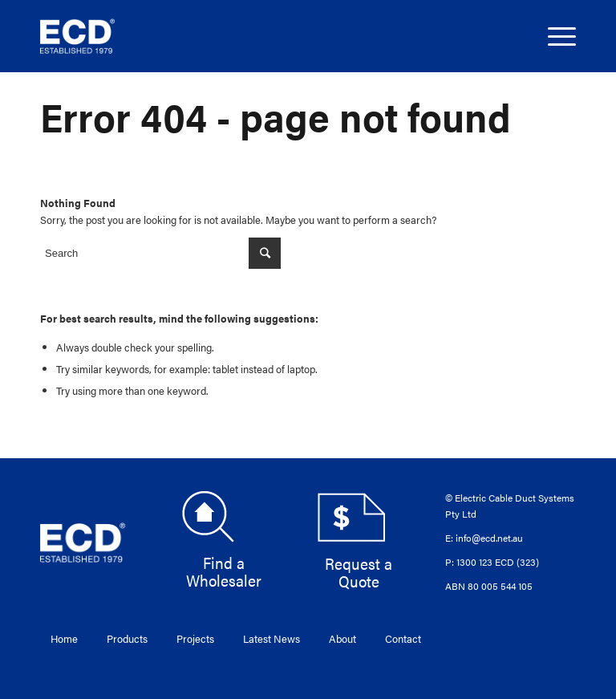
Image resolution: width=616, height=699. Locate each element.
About (342, 638)
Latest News (272, 638)
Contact (403, 638)
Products (127, 638)
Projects (195, 638)
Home (64, 638)
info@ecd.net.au (489, 538)
